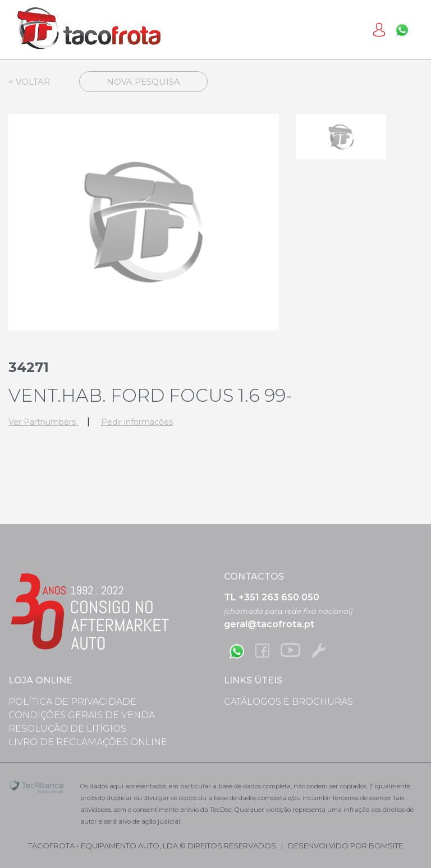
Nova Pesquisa (143, 82)
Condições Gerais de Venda (82, 715)
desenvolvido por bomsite (345, 846)
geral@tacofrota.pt (269, 624)
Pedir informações (137, 422)
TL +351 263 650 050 (272, 597)
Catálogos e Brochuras (288, 702)
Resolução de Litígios (67, 729)
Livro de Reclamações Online (88, 742)
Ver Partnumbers (43, 422)
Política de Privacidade (72, 702)
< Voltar (29, 82)
